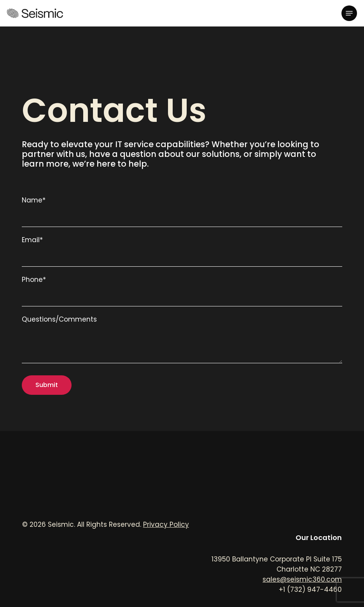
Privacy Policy (166, 524)
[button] (349, 13)
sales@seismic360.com (302, 579)
